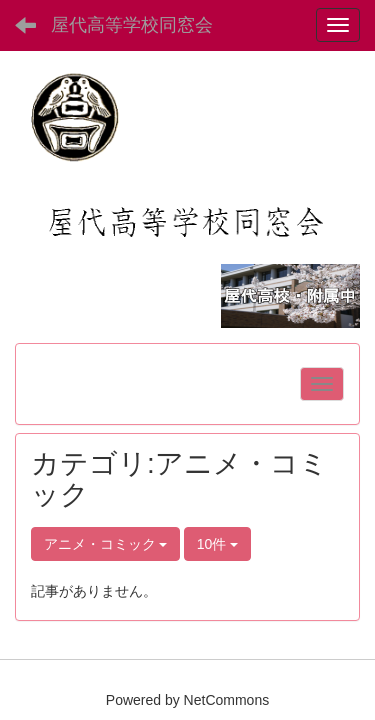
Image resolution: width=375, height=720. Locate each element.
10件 (217, 544)
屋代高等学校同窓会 (132, 25)
